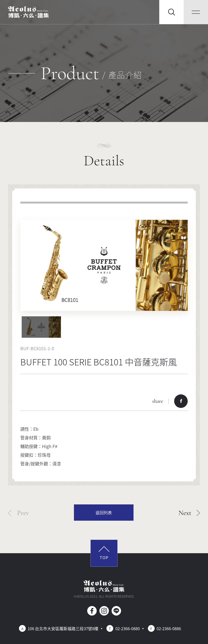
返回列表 (104, 512)
